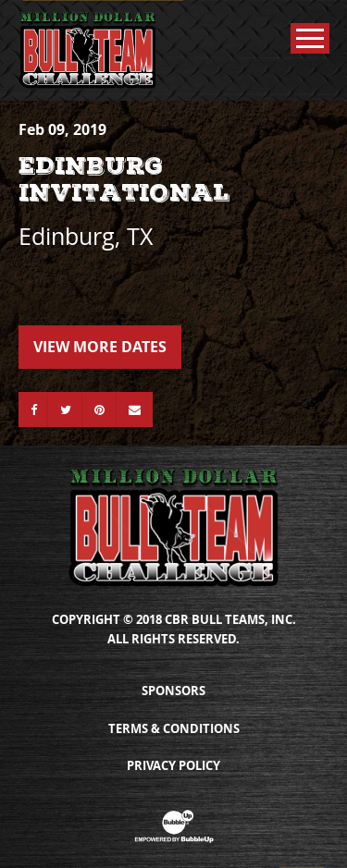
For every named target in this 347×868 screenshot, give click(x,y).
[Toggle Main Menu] (310, 38)
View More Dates (100, 347)
